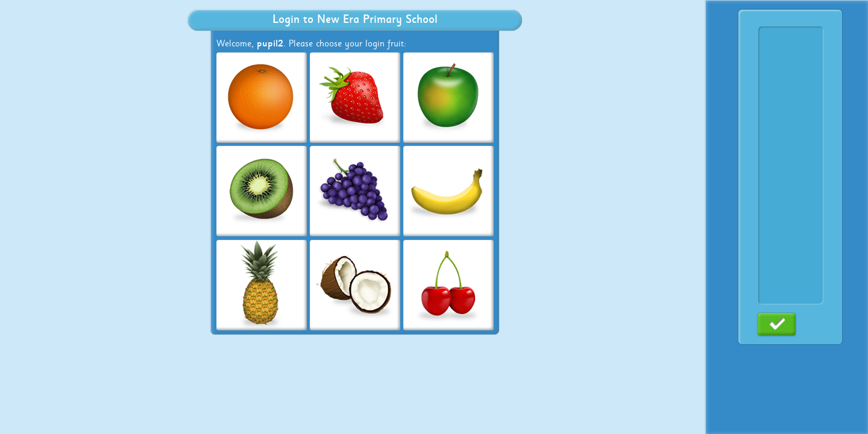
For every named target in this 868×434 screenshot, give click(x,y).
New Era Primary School (377, 20)
